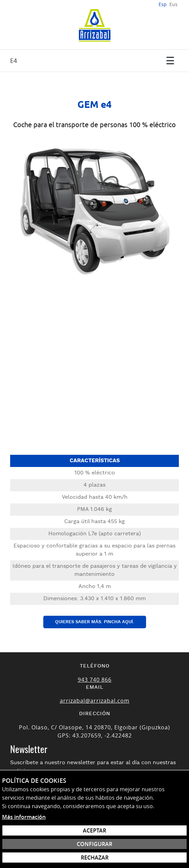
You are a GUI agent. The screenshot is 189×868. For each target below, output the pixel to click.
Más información (24, 817)
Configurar (94, 844)
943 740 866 (95, 680)
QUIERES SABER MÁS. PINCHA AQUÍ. (95, 622)
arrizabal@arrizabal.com (95, 701)
